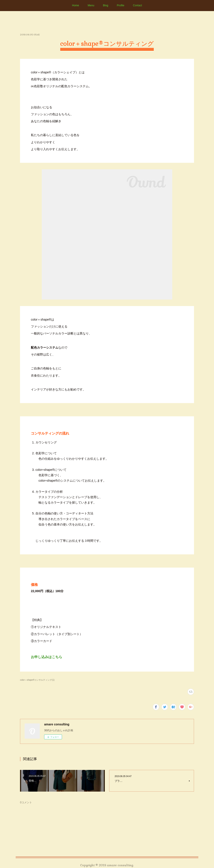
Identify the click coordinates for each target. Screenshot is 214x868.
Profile (120, 5)
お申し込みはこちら (47, 657)
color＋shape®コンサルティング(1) (37, 680)
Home (75, 5)
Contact (137, 5)
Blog (105, 5)
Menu (91, 5)
